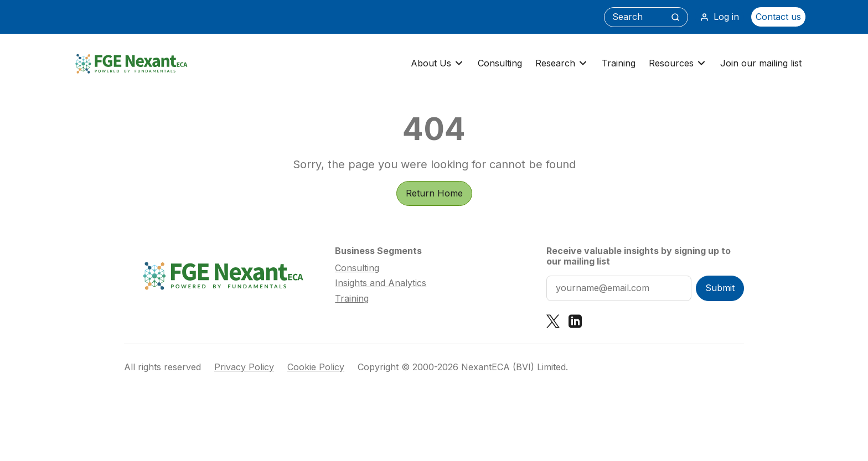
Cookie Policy (316, 367)
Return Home (434, 193)
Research (562, 63)
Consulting (500, 63)
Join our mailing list (761, 63)
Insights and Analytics (381, 283)
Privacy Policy (244, 367)
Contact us (778, 17)
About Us (438, 63)
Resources (678, 63)
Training (619, 63)
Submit (720, 288)
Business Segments (378, 251)
